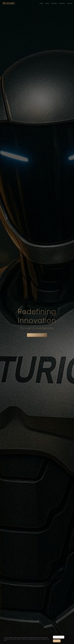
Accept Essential (59, 637)
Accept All (57, 641)
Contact (70, 3)
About (47, 3)
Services (54, 3)
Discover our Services (37, 335)
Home (41, 3)
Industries (62, 3)
